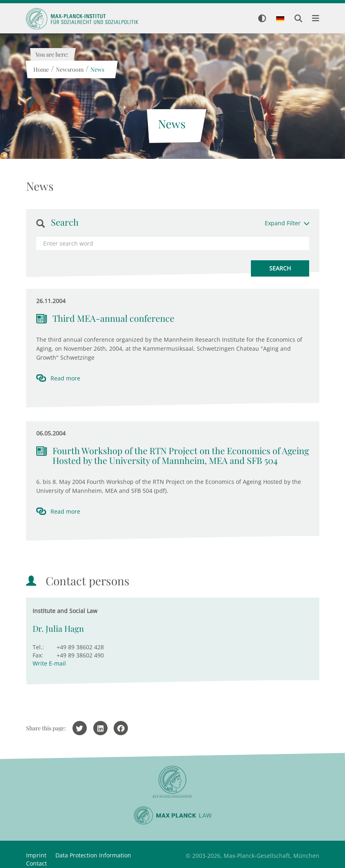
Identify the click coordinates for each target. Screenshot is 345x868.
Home (41, 69)
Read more (65, 378)
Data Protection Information (93, 855)
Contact (36, 863)
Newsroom (70, 69)
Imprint (36, 855)
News (97, 69)
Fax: (38, 655)
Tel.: (38, 647)
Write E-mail (49, 663)
